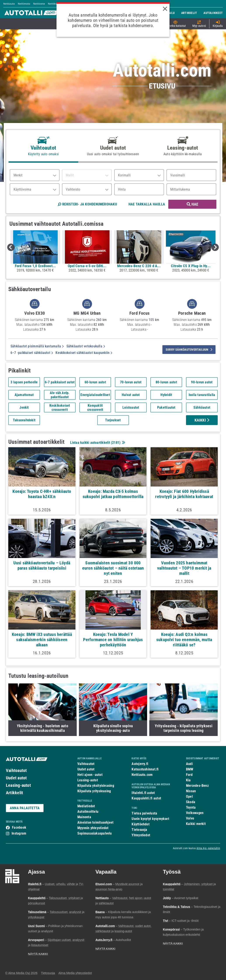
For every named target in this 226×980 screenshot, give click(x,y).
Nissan (191, 791)
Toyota (191, 807)
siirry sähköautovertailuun (189, 350)
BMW (190, 769)
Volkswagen (195, 813)
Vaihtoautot (16, 770)
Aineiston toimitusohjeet (95, 822)
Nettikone (54, 4)
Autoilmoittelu (88, 812)
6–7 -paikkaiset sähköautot (32, 353)
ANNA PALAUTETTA (25, 808)
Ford (189, 775)
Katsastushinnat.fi (145, 769)
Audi (189, 764)
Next (215, 247)
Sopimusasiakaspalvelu (95, 833)
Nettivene (39, 4)
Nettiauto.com (142, 775)
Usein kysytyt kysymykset (150, 819)
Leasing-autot (18, 785)
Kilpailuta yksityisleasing (96, 786)
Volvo (190, 818)
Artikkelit (14, 793)
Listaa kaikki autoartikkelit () (97, 443)
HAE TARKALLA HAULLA (147, 204)
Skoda (191, 802)
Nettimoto (24, 4)
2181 (116, 443)
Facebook (19, 827)
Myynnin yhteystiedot (93, 828)
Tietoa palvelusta (144, 813)
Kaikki (202, 420)
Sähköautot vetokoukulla (86, 346)
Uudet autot (16, 778)
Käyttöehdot (140, 824)
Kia (188, 780)
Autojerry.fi (140, 764)
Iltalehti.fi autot (143, 793)
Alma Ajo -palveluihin (208, 848)
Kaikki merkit (196, 824)
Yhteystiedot (141, 835)
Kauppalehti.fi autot (146, 798)
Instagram (19, 833)
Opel (189, 796)
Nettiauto (9, 4)
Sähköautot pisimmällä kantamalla (37, 346)
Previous (11, 247)
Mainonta (84, 817)
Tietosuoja (139, 830)
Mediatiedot (86, 806)
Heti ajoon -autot (90, 775)
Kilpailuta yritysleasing (94, 791)
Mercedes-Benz (197, 786)
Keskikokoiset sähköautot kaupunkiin (84, 353)
